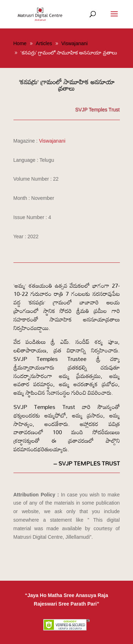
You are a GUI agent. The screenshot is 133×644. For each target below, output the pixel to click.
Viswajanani (52, 141)
